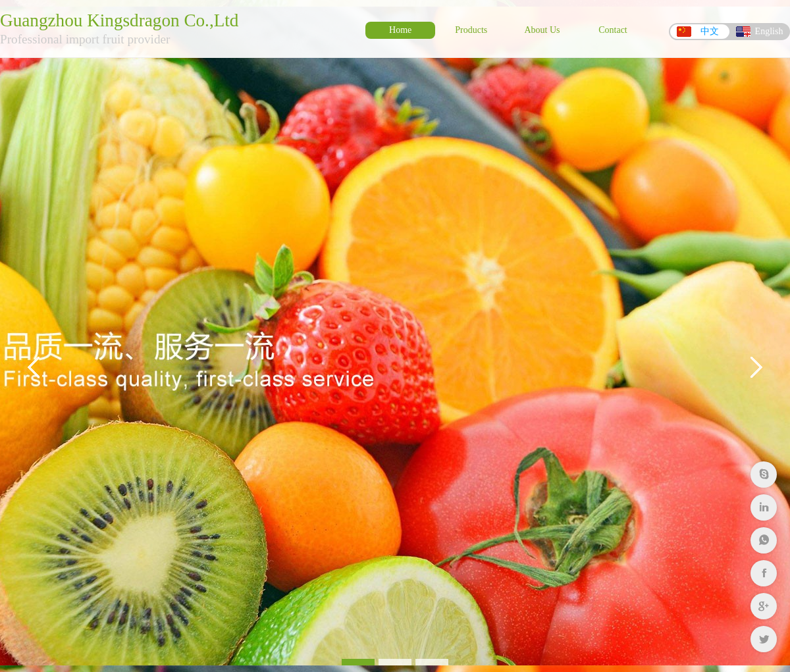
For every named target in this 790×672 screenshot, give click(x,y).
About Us (542, 30)
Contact (613, 30)
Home (400, 30)
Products (471, 30)
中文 (710, 31)
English (769, 31)
